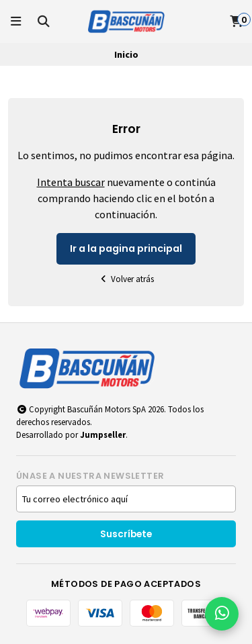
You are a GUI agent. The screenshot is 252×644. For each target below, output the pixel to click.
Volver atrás (126, 279)
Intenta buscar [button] (71, 182)
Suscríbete (126, 534)
